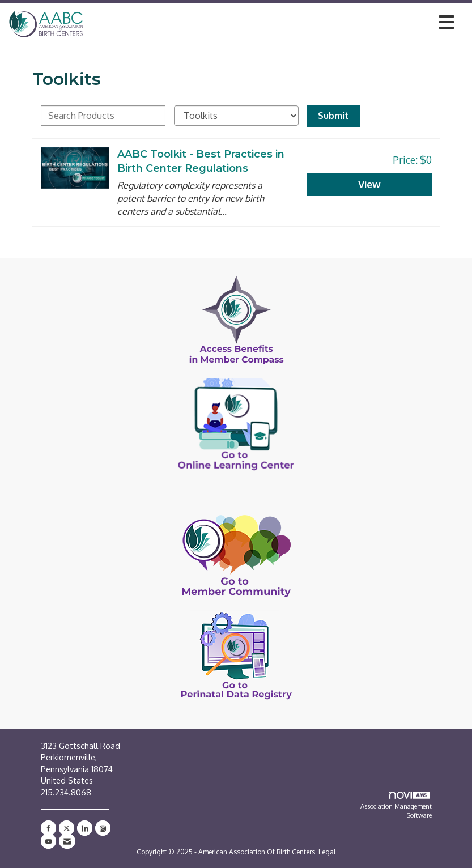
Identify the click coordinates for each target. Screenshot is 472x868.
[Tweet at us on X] (67, 828)
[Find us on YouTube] (48, 841)
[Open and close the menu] (272, 22)
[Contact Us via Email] (67, 841)
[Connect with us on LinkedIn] (85, 828)
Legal (327, 852)
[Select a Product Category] (236, 116)
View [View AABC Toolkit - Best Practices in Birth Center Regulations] (369, 184)
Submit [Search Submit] (333, 116)
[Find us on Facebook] (48, 828)
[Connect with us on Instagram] (103, 828)
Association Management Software (396, 805)
